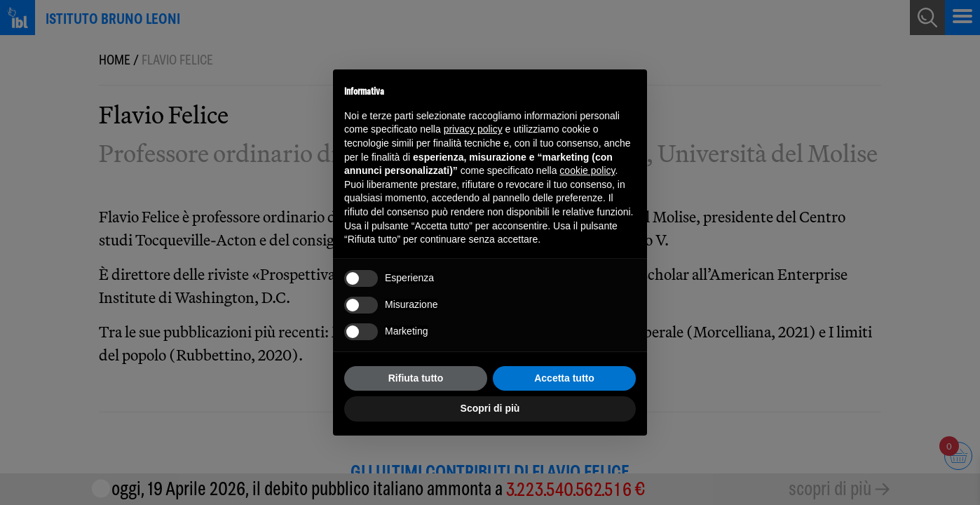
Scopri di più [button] (490, 408)
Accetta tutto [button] (564, 378)
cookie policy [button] (587, 170)
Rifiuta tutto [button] (416, 378)
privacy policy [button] (473, 129)
